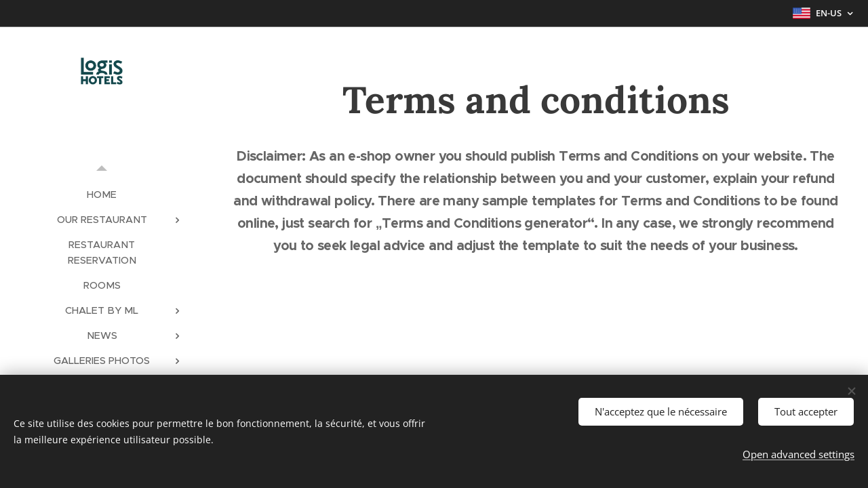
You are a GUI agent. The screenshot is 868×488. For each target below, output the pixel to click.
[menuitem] (102, 195)
